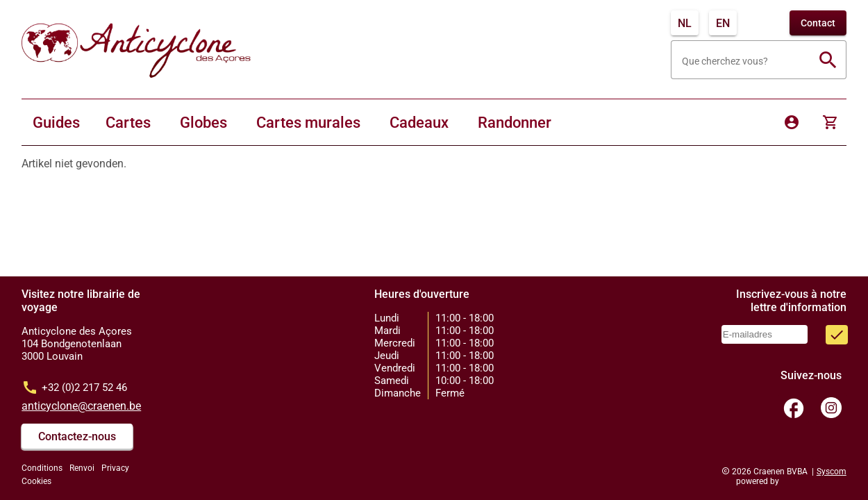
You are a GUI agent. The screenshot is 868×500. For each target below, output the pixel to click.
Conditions (42, 468)
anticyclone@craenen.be (81, 406)
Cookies (36, 481)
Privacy (115, 468)
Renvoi (82, 468)
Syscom (832, 472)
